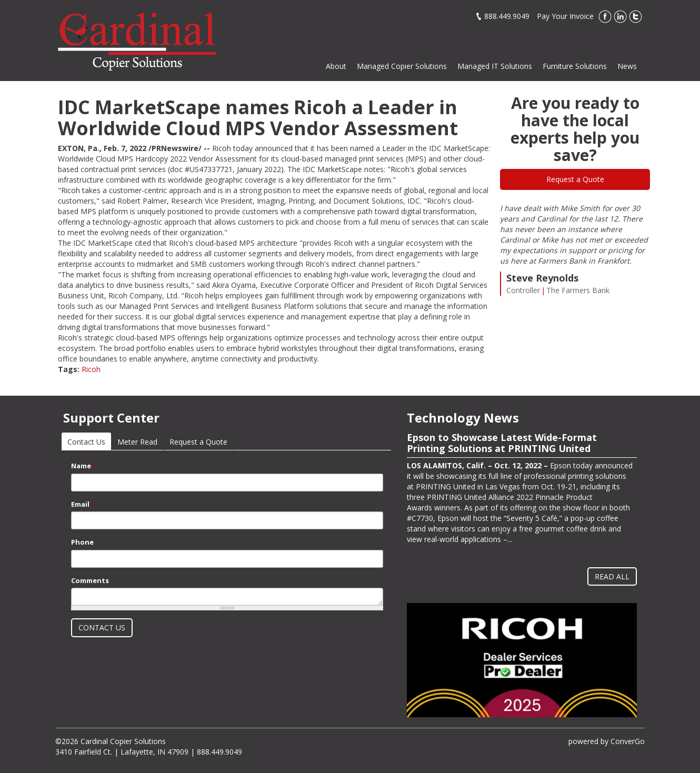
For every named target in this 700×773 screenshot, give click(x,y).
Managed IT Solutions (495, 66)
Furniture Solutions (575, 66)
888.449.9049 (507, 16)
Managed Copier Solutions (402, 66)
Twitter (636, 17)
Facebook (605, 17)
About (336, 66)
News (627, 66)
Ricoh (91, 369)
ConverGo (628, 741)
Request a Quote (575, 179)
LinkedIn (620, 17)
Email (83, 504)
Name (84, 466)
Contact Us (89, 442)
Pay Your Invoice (565, 16)
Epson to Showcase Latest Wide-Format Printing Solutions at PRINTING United (502, 443)
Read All (612, 576)
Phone (82, 542)
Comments (90, 580)
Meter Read (137, 442)
